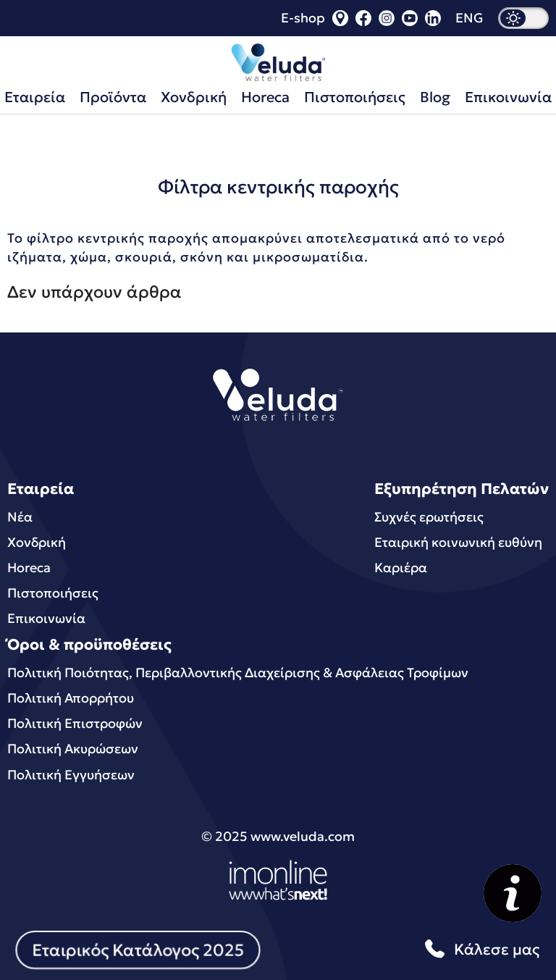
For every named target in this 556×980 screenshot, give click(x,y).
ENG (469, 18)
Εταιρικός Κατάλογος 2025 (138, 950)
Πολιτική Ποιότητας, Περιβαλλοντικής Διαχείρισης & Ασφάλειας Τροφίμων (238, 673)
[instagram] (387, 21)
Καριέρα (401, 568)
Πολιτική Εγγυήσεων (71, 775)
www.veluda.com (303, 836)
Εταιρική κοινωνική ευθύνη (458, 542)
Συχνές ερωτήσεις (429, 517)
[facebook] (363, 21)
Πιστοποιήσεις (355, 97)
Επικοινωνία (46, 618)
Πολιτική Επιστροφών (75, 723)
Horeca (265, 97)
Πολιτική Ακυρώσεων (73, 749)
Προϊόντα (113, 97)
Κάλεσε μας (480, 950)
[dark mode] (523, 18)
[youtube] (410, 21)
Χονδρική (194, 97)
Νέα (20, 517)
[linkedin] (433, 21)
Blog (435, 97)
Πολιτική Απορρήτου (71, 698)
